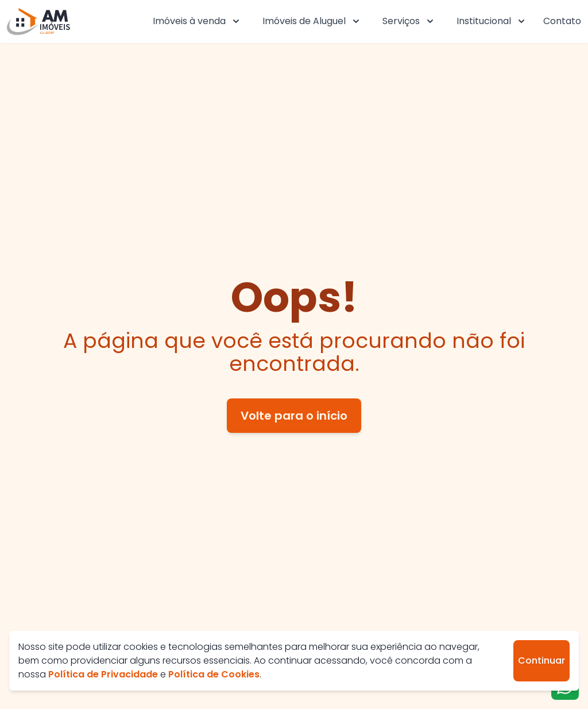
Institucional (492, 21)
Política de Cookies (214, 674)
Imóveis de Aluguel (312, 21)
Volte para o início (294, 416)
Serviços (409, 21)
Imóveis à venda (197, 21)
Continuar (541, 660)
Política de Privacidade (103, 674)
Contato (562, 21)
